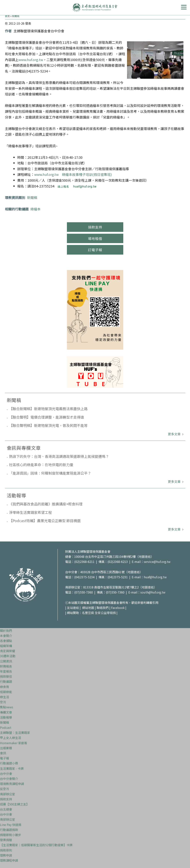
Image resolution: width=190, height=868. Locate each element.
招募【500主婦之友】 (15, 804)
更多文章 (175, 434)
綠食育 (5, 687)
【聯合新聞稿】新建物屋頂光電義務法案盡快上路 (48, 409)
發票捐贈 (6, 840)
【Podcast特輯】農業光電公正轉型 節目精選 (45, 521)
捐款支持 (95, 227)
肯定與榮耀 (8, 651)
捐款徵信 (6, 676)
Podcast (6, 727)
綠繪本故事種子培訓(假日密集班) (87, 174)
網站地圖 (88, 608)
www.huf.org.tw (31, 60)
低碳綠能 (6, 692)
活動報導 (6, 717)
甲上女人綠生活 (11, 738)
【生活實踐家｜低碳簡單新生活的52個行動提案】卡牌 (36, 845)
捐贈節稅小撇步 (11, 835)
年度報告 (6, 671)
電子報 (5, 758)
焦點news (7, 707)
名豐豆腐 (88, 613)
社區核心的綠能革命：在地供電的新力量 (41, 465)
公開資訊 (6, 661)
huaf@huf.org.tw (85, 187)
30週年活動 (8, 656)
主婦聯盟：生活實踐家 (15, 733)
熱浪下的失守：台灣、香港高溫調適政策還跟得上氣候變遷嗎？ (59, 456)
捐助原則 (6, 850)
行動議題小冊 (9, 763)
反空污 (5, 789)
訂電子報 (95, 250)
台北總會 (6, 809)
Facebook (118, 608)
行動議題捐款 (9, 830)
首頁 (7, 16)
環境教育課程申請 (12, 784)
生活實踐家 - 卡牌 (12, 768)
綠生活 (5, 697)
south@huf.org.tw (153, 592)
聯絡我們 (103, 608)
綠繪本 (36, 209)
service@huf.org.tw (157, 562)
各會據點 (6, 641)
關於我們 (6, 631)
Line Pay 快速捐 (11, 825)
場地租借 (95, 238)
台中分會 (6, 773)
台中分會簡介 (9, 779)
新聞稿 (16, 16)
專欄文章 (6, 712)
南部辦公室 (8, 794)
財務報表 (6, 666)
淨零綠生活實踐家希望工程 (30, 512)
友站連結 (73, 608)
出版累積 (6, 748)
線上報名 (63, 187)
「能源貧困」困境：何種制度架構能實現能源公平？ (50, 473)
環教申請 (6, 855)
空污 (3, 702)
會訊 (3, 753)
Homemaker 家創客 (14, 743)
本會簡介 (6, 636)
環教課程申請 (9, 860)
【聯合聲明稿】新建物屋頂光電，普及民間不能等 (48, 425)
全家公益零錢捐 (105, 613)
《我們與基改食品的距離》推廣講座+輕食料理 (46, 504)
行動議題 (6, 681)
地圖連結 (145, 556)
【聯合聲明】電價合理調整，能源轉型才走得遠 (47, 417)
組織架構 (6, 646)
